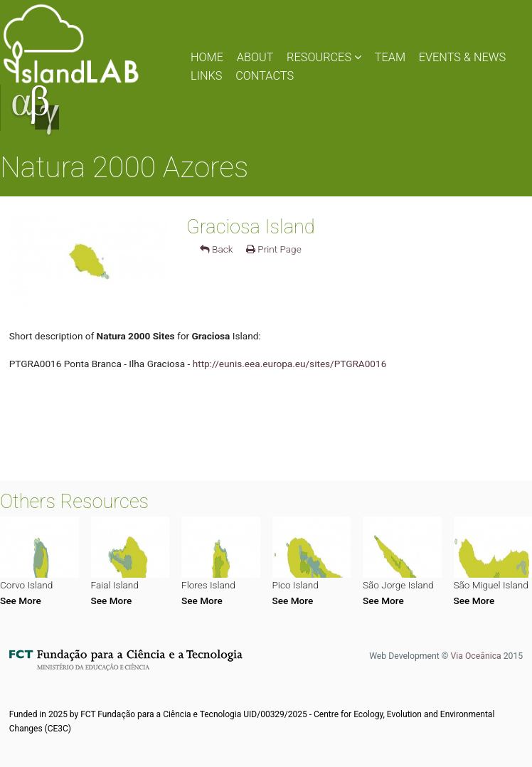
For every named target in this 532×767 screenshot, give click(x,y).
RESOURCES (324, 57)
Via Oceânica (475, 656)
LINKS (207, 76)
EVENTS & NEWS (462, 57)
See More (21, 601)
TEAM (390, 57)
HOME (207, 57)
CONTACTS (265, 76)
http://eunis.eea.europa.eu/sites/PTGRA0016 (290, 364)
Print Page (274, 249)
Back (217, 249)
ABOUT (255, 57)
